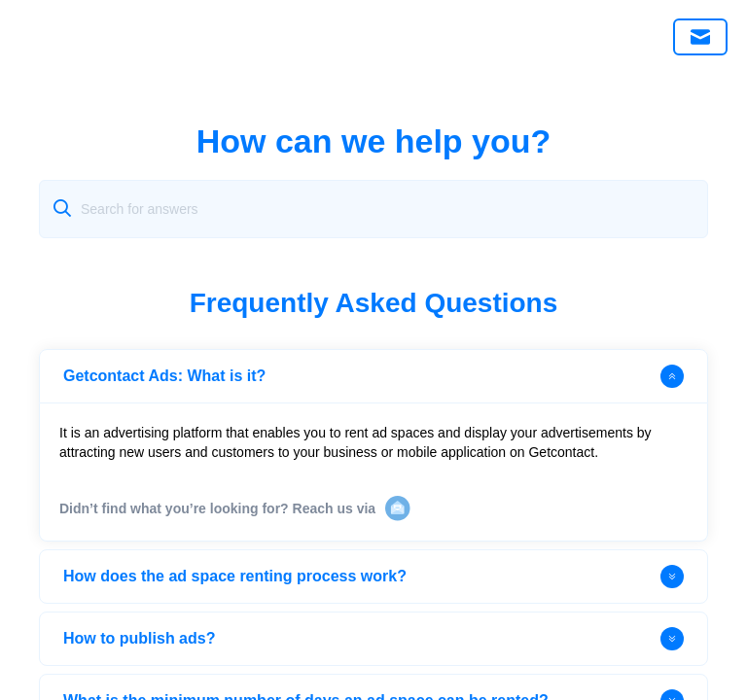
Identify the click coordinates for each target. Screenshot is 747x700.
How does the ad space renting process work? (373, 577)
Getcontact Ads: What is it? (373, 376)
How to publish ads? (373, 639)
